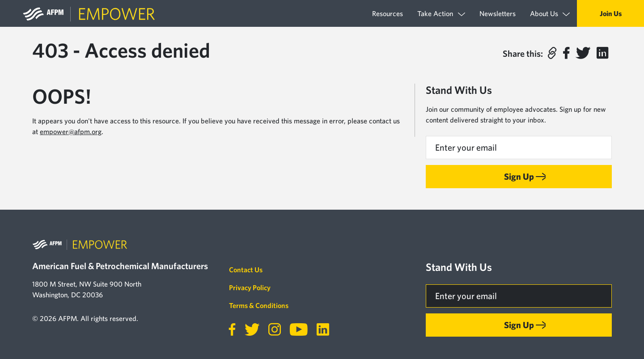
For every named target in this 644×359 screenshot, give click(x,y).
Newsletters (498, 13)
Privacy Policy (250, 287)
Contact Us (246, 270)
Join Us (611, 13)
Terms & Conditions (259, 305)
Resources (388, 13)
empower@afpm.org (71, 131)
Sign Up (519, 176)
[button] (552, 53)
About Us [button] (550, 14)
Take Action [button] (441, 14)
